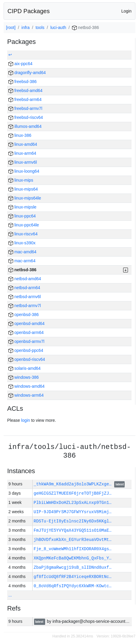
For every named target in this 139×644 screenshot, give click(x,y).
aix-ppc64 (20, 64)
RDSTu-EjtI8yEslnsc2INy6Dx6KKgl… (73, 521)
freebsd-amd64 (25, 91)
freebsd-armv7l (25, 108)
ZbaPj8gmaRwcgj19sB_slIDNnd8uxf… (73, 567)
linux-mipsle (22, 207)
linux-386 (20, 135)
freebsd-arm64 (25, 99)
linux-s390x (22, 243)
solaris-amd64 (25, 368)
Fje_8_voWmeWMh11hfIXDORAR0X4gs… (73, 549)
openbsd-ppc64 (26, 350)
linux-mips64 (23, 189)
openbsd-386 (24, 315)
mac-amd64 (22, 252)
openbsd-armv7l (26, 341)
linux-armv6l (23, 162)
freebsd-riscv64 (26, 117)
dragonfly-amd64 (27, 73)
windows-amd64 (26, 386)
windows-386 (24, 377)
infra (26, 27)
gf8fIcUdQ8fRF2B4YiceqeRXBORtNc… (73, 577)
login (26, 420)
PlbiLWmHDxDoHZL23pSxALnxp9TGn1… (73, 503)
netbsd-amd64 (25, 279)
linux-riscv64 (23, 234)
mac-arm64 (22, 261)
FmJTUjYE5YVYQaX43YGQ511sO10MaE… (73, 530)
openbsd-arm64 (26, 332)
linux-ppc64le (24, 225)
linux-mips (21, 180)
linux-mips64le (25, 198)
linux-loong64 (24, 171)
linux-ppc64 (22, 216)
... (10, 595)
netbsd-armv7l (25, 306)
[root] (11, 27)
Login (126, 11)
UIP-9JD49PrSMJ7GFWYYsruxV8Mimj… (73, 512)
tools (40, 27)
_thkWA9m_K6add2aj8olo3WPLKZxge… (74, 484)
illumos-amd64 (25, 126)
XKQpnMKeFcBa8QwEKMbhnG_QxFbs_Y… (73, 558)
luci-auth (58, 27)
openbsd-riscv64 (27, 359)
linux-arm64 (22, 153)
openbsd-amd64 (26, 323)
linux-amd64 (23, 144)
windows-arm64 (26, 395)
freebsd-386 (23, 82)
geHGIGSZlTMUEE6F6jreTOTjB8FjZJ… (73, 493)
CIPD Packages (29, 11)
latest (120, 484)
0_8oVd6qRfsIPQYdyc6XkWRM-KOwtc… (73, 586)
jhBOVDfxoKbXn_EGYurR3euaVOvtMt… (73, 540)
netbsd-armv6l (25, 297)
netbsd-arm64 (24, 288)
